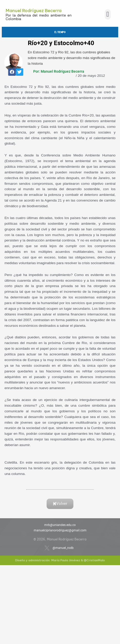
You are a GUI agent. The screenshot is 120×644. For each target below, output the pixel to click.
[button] (108, 15)
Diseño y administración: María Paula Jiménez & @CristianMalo (60, 560)
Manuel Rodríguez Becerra (34, 11)
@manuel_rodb (63, 548)
